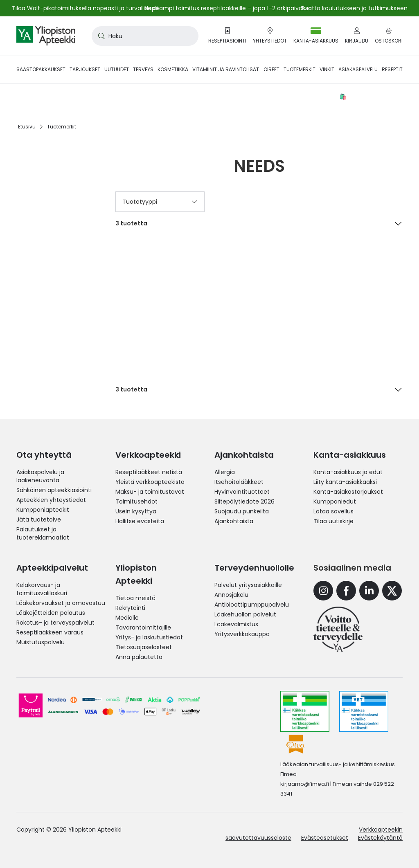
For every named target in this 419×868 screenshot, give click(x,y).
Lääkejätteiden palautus (51, 613)
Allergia (225, 472)
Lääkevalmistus (236, 624)
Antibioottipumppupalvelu (252, 605)
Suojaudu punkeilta (242, 511)
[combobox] (145, 36)
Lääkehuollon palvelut (245, 614)
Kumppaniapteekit (43, 510)
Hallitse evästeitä (140, 521)
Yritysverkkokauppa (242, 634)
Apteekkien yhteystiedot (51, 500)
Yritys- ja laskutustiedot (149, 637)
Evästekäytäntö (380, 838)
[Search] (100, 36)
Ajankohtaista (234, 521)
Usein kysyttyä (136, 511)
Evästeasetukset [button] (325, 838)
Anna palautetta (139, 657)
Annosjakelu (231, 595)
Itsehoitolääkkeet (239, 482)
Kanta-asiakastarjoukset (348, 492)
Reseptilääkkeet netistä (149, 472)
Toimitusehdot (136, 501)
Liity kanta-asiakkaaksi (345, 482)
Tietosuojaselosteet (144, 647)
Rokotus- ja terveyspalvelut (55, 623)
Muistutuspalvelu (41, 642)
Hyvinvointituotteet (242, 492)
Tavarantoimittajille (143, 627)
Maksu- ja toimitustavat (150, 492)
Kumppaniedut (335, 501)
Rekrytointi (130, 608)
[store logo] (46, 36)
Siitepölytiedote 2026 (244, 501)
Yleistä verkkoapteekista (150, 482)
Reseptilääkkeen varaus (50, 632)
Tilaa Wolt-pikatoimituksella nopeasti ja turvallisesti (85, 8)
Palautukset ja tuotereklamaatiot (43, 533)
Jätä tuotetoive (39, 519)
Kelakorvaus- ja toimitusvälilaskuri (42, 589)
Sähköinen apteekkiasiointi (54, 490)
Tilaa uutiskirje (333, 521)
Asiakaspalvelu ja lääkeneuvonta (40, 476)
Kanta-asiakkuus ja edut (348, 472)
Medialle (127, 618)
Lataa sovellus (333, 511)
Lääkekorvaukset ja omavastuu (61, 603)
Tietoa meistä (135, 598)
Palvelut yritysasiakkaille (248, 585)
